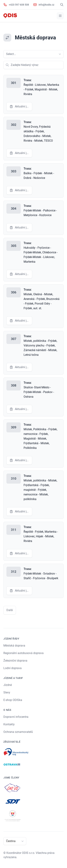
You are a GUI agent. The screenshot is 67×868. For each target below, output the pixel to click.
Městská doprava (14, 646)
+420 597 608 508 (19, 5)
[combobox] (6, 54)
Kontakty (9, 724)
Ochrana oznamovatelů (18, 732)
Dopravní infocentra (16, 717)
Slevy (7, 692)
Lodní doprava (13, 668)
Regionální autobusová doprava (23, 653)
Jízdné (8, 685)
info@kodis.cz (46, 5)
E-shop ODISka (13, 700)
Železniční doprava (15, 661)
